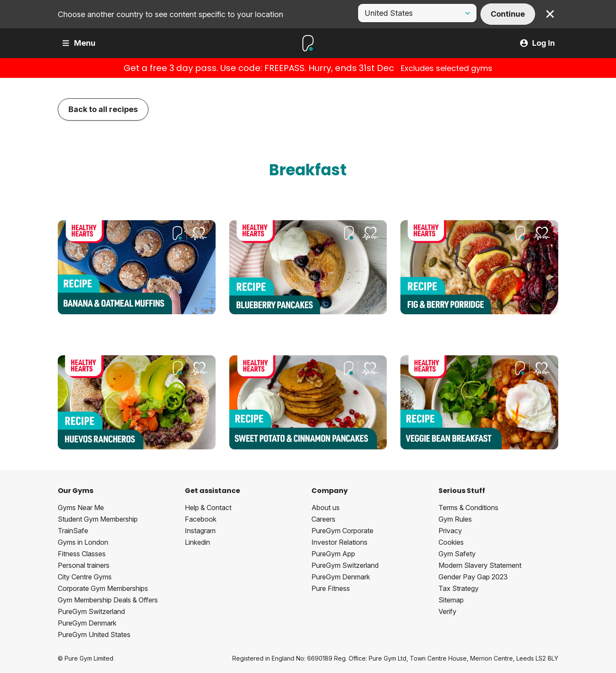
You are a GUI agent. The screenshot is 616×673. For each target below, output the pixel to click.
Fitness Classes (82, 554)
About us (326, 508)
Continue (508, 14)
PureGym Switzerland (91, 611)
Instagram (200, 531)
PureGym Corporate (342, 531)
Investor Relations (339, 542)
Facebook (201, 519)
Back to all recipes (103, 109)
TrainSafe (73, 531)
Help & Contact (208, 508)
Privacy (450, 531)
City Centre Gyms (85, 577)
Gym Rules (455, 519)
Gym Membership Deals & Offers (108, 600)
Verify (447, 611)
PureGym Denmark (87, 623)
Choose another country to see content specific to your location (170, 14)
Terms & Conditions (468, 508)
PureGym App (333, 554)
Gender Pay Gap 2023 (473, 577)
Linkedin (197, 542)
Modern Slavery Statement (480, 565)
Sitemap (451, 600)
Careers (323, 519)
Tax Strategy (459, 588)
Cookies (451, 542)
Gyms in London (83, 542)
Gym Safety (457, 554)
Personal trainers (84, 565)
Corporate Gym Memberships (103, 588)
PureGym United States (94, 635)
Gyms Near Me (81, 508)
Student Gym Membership (98, 519)
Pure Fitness (331, 588)
